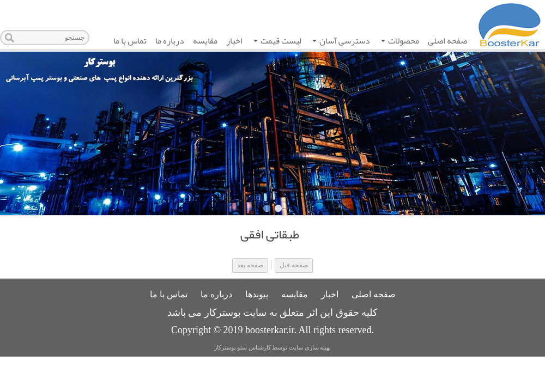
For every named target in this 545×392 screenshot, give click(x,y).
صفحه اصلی (447, 41)
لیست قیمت (277, 42)
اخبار (234, 41)
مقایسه (205, 41)
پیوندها (257, 294)
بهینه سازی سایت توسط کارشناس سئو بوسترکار (273, 348)
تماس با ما (130, 41)
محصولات (400, 42)
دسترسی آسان (341, 42)
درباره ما (170, 41)
